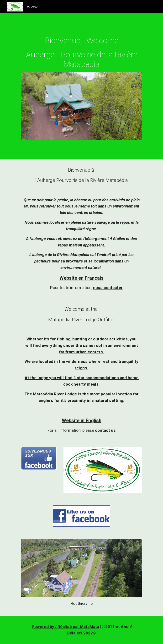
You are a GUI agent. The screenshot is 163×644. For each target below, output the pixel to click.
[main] (81, 52)
